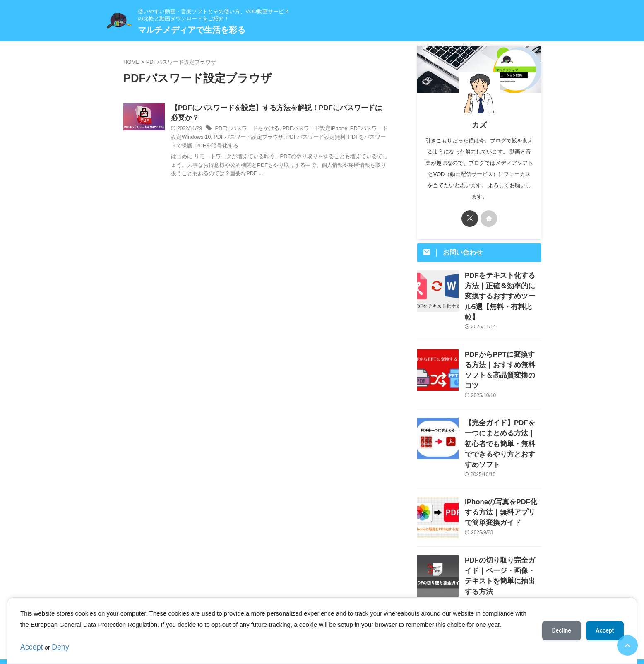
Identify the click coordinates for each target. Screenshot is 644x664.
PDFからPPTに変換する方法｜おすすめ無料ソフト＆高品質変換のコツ (502, 348)
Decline (561, 631)
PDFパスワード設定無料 (296, 139)
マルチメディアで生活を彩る (192, 30)
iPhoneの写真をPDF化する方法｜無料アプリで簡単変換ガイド (502, 470)
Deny (56, 648)
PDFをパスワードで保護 (353, 139)
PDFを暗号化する (191, 147)
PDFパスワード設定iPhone (307, 130)
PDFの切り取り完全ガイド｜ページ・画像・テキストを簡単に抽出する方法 (503, 529)
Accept (30, 648)
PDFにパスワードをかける (245, 130)
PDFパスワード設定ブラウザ (233, 139)
